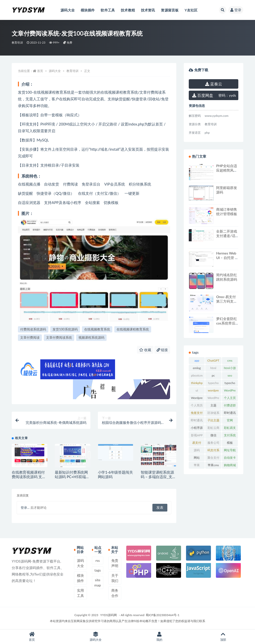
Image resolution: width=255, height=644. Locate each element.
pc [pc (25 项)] (213, 375)
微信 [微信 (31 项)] (213, 435)
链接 (162, 350)
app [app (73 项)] (197, 360)
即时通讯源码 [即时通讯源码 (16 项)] (197, 421)
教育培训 (17, 42)
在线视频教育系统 (97, 329)
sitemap (98, 582)
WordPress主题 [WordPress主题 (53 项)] (230, 391)
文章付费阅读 (30, 337)
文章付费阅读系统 (59, 337)
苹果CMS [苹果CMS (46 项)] (197, 466)
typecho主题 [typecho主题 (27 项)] (230, 384)
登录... (25, 508)
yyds (227, 95)
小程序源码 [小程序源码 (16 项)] (197, 429)
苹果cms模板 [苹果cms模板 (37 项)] (213, 466)
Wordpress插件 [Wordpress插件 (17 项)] (197, 399)
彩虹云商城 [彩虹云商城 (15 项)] (213, 429)
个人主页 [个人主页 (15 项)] (230, 398)
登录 (236, 10)
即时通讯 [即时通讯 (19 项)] (230, 413)
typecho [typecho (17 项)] (213, 383)
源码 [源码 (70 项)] (197, 450)
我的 (159, 637)
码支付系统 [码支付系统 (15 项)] (213, 451)
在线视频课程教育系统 (133, 329)
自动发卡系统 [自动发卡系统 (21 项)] (230, 458)
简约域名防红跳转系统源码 (227, 277)
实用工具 (80, 593)
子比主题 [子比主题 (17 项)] (213, 420)
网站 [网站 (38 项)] (197, 458)
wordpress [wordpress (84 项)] (213, 391)
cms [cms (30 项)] (230, 360)
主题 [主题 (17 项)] (213, 405)
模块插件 (80, 578)
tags (97, 570)
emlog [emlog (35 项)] (197, 368)
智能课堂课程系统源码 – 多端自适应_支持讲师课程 (158, 477)
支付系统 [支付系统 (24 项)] (230, 435)
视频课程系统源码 (91, 337)
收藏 (145, 350)
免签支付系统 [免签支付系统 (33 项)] (197, 414)
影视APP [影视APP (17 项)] (197, 435)
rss (97, 560)
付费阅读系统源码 (33, 329)
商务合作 (115, 593)
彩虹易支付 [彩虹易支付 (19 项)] (230, 429)
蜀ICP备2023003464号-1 (163, 615)
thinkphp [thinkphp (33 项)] (197, 383)
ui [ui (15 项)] (197, 390)
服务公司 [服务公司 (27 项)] (213, 443)
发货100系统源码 (65, 329)
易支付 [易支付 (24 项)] (197, 443)
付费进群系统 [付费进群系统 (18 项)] (230, 406)
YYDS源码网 (109, 615)
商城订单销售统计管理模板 (227, 212)
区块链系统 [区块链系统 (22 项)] (213, 414)
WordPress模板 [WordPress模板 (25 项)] (213, 399)
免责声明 (115, 563)
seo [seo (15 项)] (230, 375)
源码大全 (55, 71)
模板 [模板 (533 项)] (230, 443)
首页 (40, 71)
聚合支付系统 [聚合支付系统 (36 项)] (213, 458)
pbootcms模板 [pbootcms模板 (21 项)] (197, 376)
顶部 (223, 637)
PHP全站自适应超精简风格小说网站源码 (227, 170)
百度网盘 (203, 95)
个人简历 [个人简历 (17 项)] (197, 405)
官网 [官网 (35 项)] (230, 420)
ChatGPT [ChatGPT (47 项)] (213, 360)
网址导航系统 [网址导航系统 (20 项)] (230, 451)
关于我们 (115, 578)
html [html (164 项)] (213, 368)
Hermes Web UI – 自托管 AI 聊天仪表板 (227, 258)
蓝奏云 (214, 84)
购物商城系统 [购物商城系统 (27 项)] (230, 466)
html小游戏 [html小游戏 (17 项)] (230, 369)
